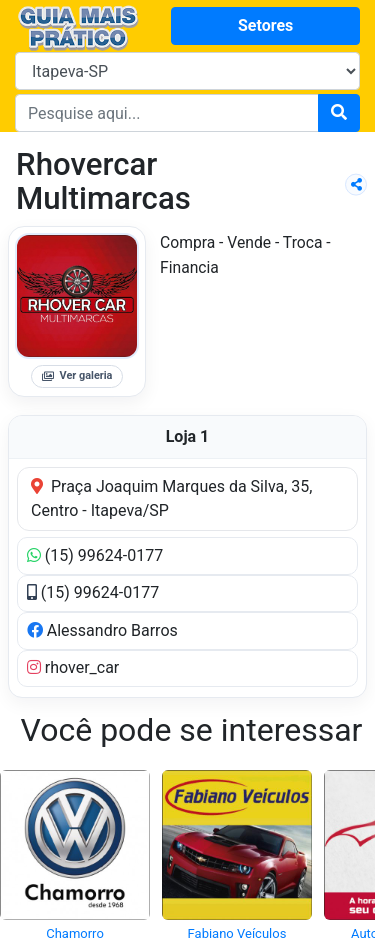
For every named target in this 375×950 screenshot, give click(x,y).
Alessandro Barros (102, 630)
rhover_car (73, 667)
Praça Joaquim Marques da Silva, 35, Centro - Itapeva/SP (171, 498)
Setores (265, 25)
